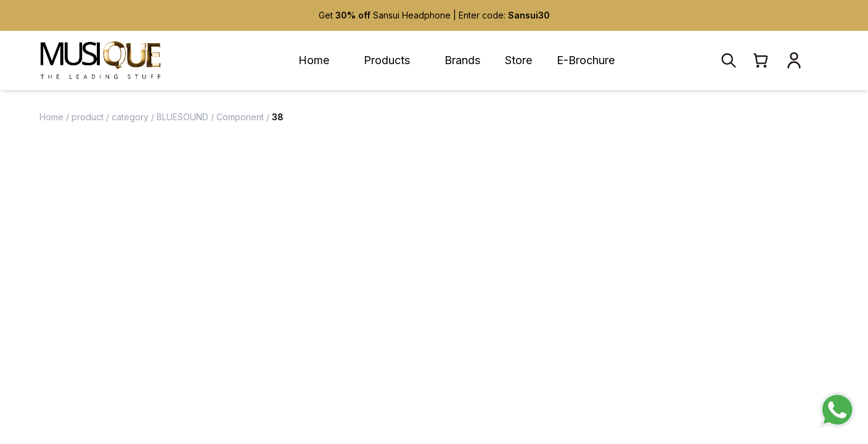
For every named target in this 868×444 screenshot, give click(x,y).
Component (240, 117)
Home (314, 60)
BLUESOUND (182, 117)
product (88, 117)
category (130, 117)
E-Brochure (586, 60)
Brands (462, 60)
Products (387, 60)
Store (518, 60)
